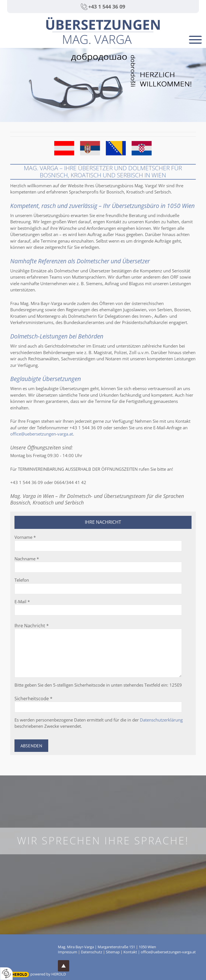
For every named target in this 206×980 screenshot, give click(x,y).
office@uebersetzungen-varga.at (42, 434)
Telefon (22, 580)
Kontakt (130, 952)
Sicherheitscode (33, 699)
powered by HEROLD (48, 974)
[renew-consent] (6, 974)
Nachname (27, 559)
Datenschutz (92, 952)
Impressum (68, 952)
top (64, 966)
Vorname (25, 537)
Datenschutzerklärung (161, 720)
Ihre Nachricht (32, 626)
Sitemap (113, 952)
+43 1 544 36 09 (107, 7)
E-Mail (22, 602)
